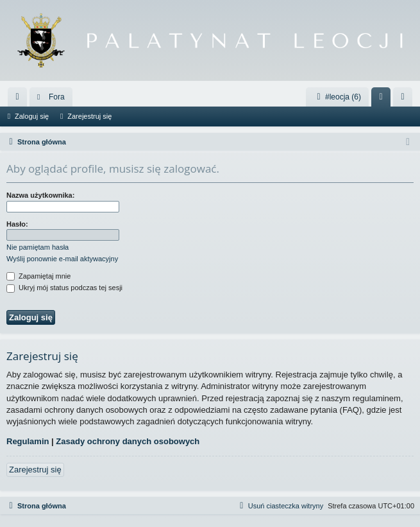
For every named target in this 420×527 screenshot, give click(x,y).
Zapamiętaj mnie (38, 276)
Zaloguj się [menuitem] (384, 99)
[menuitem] (17, 97)
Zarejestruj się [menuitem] (405, 99)
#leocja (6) (337, 97)
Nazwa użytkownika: (40, 195)
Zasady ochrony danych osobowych (128, 441)
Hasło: (17, 224)
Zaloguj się (32, 116)
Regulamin (28, 441)
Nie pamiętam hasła (38, 247)
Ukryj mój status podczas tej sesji (64, 288)
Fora (57, 97)
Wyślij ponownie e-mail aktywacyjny (62, 259)
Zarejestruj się (89, 116)
